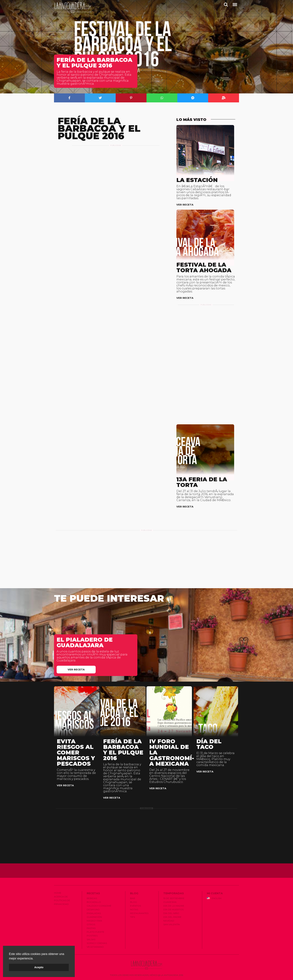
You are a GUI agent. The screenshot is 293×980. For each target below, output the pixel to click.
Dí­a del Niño (171, 913)
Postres (92, 936)
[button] (35, 959)
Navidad (169, 921)
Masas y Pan (94, 921)
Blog (134, 902)
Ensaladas (94, 913)
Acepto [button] (39, 967)
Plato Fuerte (95, 932)
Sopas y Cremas (97, 943)
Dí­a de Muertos (173, 909)
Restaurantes (139, 913)
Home (58, 893)
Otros (91, 924)
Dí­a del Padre (172, 917)
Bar (133, 898)
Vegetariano (95, 947)
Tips (132, 917)
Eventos (135, 906)
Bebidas (92, 898)
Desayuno (93, 909)
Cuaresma (170, 902)
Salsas (91, 939)
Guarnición (94, 917)
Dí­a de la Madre (174, 906)
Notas (134, 909)
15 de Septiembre (174, 898)
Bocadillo (94, 902)
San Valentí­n (172, 924)
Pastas (91, 928)
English (214, 898)
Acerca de (61, 897)
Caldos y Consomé (99, 906)
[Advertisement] (116, 155)
